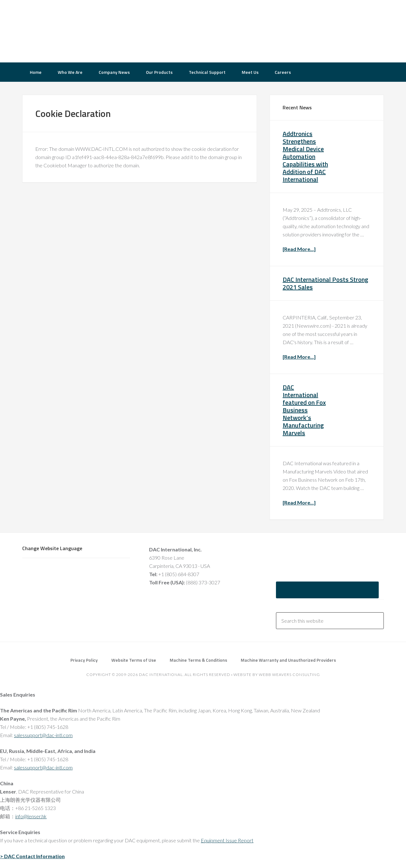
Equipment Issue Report (227, 840)
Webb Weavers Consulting (289, 675)
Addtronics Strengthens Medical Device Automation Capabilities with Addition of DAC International (305, 156)
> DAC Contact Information (32, 856)
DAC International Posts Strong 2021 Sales (325, 283)
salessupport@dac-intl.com (43, 735)
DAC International (73, 30)
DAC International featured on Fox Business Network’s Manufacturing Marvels (304, 410)
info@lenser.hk (31, 816)
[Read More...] (299, 249)
